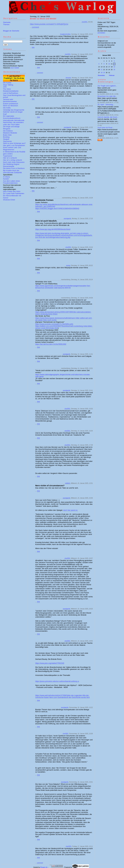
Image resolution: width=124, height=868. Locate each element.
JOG (5, 87)
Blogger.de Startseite (11, 31)
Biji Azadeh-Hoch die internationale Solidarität (12, 172)
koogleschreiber (65, 34)
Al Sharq (6, 177)
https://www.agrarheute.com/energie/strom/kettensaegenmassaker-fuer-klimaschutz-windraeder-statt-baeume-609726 (63, 287)
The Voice (7, 89)
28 (102, 73)
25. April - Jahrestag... (106, 105)
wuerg (68, 265)
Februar (112, 75)
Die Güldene (8, 131)
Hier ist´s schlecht (10, 158)
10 (109, 64)
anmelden (101, 33)
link (33, 47)
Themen (6, 24)
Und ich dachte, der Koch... (108, 117)
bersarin (68, 78)
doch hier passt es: (71, 510)
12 (114, 64)
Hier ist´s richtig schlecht (12, 160)
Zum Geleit (15, 68)
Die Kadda (7, 83)
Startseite (7, 22)
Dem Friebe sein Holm (12, 191)
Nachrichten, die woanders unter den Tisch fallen (13, 123)
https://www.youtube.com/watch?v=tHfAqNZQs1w (49, 24)
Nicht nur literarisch (10, 106)
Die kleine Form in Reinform (14, 168)
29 (104, 73)
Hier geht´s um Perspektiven (14, 145)
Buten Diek (7, 135)
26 (114, 70)
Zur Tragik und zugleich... (107, 86)
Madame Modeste (10, 133)
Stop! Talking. (8, 85)
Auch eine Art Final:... (106, 128)
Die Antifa (7, 108)
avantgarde (67, 127)
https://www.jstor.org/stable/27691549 (50, 663)
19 (114, 67)
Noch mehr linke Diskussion (14, 162)
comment (35, 27)
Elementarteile (9, 166)
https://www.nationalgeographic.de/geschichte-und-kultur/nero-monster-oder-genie (63, 375)
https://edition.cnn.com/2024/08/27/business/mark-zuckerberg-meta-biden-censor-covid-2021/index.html (64, 327)
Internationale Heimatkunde (14, 120)
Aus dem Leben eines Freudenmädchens (11, 182)
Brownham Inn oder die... (107, 96)
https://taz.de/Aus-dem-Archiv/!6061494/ (51, 344)
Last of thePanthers (11, 93)
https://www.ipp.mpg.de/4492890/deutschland (53, 229)
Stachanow (7, 141)
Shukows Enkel (9, 200)
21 (102, 70)
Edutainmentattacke (11, 91)
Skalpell (6, 139)
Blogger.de (44, 867)
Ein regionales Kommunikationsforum (12, 117)
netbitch (68, 483)
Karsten (6, 179)
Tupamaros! (8, 156)
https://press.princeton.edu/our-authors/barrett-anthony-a (57, 681)
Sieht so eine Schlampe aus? (14, 143)
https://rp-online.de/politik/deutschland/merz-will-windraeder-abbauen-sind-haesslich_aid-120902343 (64, 205)
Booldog (6, 137)
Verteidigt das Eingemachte (14, 110)
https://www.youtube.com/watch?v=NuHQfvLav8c (54, 324)
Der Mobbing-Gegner (11, 164)
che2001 (85, 22)
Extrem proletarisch (11, 104)
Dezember (101, 75)
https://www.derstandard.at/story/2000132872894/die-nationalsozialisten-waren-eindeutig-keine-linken (63, 313)
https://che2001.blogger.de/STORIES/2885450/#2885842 (57, 208)
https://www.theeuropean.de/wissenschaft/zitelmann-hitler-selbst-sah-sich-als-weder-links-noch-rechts (64, 319)
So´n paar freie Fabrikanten (14, 193)
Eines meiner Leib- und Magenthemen (12, 149)
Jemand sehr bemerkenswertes (10, 101)
